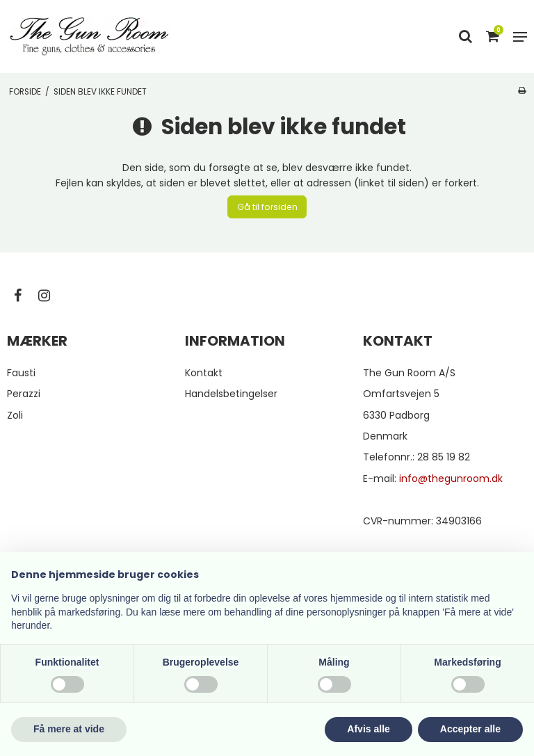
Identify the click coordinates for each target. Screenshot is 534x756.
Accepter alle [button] (470, 729)
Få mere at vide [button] (69, 729)
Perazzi (24, 394)
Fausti (21, 373)
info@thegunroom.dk (451, 478)
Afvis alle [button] (368, 729)
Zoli (15, 415)
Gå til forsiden (267, 207)
